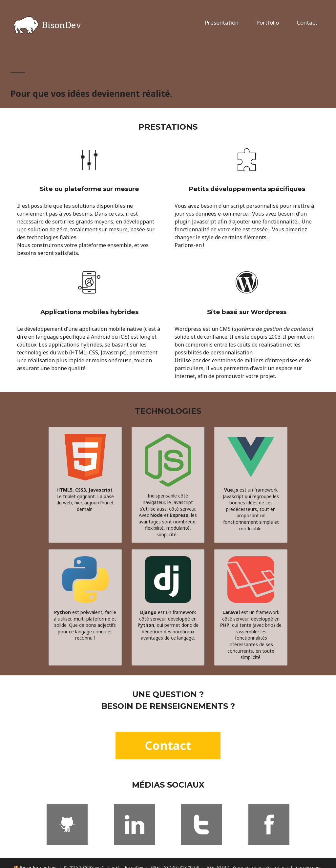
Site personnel (309, 858)
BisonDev (47, 25)
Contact (307, 22)
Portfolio (268, 22)
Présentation (222, 22)
